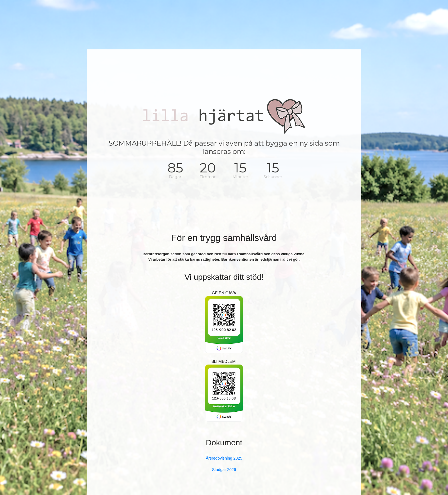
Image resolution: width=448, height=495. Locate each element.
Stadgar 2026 (224, 470)
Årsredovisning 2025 (224, 458)
